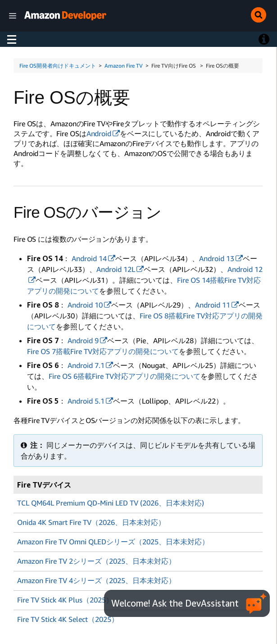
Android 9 (83, 340)
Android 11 (213, 305)
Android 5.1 (86, 401)
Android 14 (89, 258)
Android (99, 133)
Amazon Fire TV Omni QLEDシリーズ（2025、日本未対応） (113, 541)
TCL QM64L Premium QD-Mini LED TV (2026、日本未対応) (111, 503)
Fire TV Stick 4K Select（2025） (68, 616)
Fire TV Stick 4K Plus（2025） (65, 598)
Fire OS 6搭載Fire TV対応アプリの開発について (125, 376)
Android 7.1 (86, 365)
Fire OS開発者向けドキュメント (58, 66)
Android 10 (85, 305)
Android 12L (116, 269)
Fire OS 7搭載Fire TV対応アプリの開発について (103, 351)
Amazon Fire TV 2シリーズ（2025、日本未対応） (96, 560)
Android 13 (217, 258)
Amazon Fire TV (124, 66)
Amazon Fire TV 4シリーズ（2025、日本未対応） (96, 579)
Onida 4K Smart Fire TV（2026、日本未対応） (91, 522)
